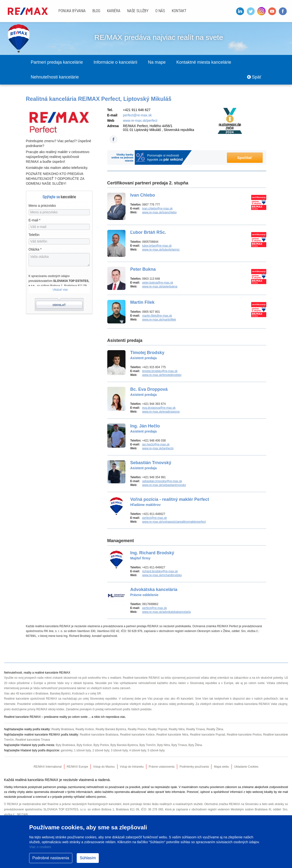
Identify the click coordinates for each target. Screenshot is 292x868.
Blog (96, 11)
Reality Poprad (158, 729)
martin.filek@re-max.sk (157, 316)
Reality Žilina (215, 729)
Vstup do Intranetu (132, 767)
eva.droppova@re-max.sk (159, 408)
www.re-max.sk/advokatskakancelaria (167, 612)
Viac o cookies (40, 847)
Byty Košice (84, 745)
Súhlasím (88, 858)
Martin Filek (142, 302)
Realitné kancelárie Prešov (244, 735)
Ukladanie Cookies (246, 767)
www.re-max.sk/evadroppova (161, 412)
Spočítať (245, 158)
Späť (254, 77)
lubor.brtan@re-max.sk (157, 246)
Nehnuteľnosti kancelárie (55, 77)
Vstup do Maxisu (104, 767)
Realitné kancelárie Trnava (33, 740)
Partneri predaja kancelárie (57, 62)
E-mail (35, 220)
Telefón (34, 235)
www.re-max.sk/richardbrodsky (162, 575)
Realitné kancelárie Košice (137, 735)
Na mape (157, 62)
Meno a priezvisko (42, 206)
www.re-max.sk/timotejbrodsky (162, 375)
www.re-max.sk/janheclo (158, 448)
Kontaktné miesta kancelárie (204, 62)
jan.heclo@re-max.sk (156, 444)
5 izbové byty (156, 750)
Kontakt (179, 11)
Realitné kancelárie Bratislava (99, 735)
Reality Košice (85, 729)
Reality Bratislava (63, 729)
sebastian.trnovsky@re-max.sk (162, 481)
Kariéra (114, 11)
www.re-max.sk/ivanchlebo (159, 212)
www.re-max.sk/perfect (140, 121)
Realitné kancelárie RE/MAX (141, 678)
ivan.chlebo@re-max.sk (158, 208)
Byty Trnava (179, 745)
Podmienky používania (194, 767)
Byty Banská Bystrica (124, 745)
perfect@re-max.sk (137, 115)
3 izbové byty (119, 750)
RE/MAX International (47, 767)
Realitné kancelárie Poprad (207, 735)
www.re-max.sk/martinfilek (159, 320)
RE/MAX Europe (77, 767)
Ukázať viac (60, 290)
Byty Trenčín (147, 745)
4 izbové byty (138, 750)
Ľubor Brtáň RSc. (148, 232)
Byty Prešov (101, 745)
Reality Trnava (196, 729)
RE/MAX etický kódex (50, 709)
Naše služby (138, 11)
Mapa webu (221, 767)
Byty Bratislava (65, 745)
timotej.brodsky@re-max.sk (160, 371)
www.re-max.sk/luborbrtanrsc (161, 250)
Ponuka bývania (72, 11)
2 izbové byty (101, 750)
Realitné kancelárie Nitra (172, 735)
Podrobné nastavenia (51, 858)
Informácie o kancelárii (116, 62)
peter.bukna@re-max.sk (158, 283)
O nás (160, 11)
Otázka (35, 249)
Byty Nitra (164, 745)
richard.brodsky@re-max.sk (160, 571)
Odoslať (59, 305)
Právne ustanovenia (162, 767)
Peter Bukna (143, 269)
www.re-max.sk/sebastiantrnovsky (164, 485)
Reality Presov (137, 729)
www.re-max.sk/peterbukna (160, 286)
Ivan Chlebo (143, 195)
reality (63, 717)
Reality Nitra (177, 729)
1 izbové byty (82, 750)
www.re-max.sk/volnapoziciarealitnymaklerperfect (174, 522)
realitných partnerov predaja (76, 704)
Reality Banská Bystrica (111, 729)
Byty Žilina (195, 745)
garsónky (67, 750)
